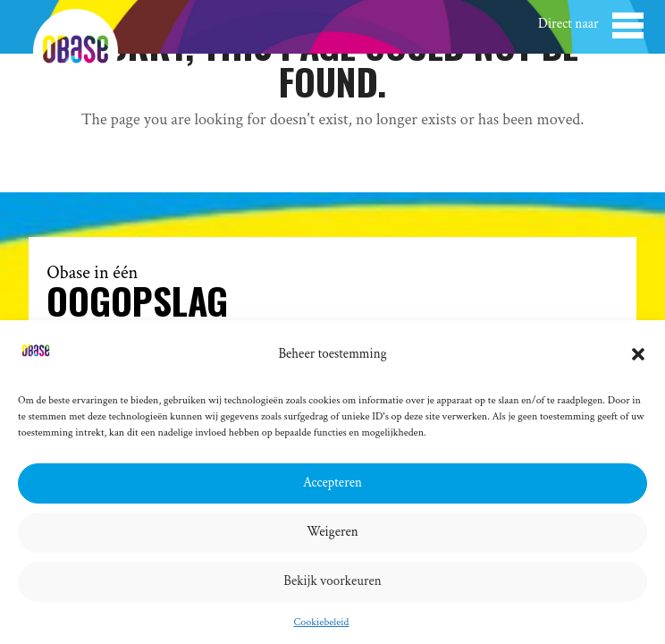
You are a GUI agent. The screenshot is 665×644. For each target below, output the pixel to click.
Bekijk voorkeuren (332, 581)
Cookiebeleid (322, 622)
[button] (638, 354)
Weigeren (332, 532)
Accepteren (332, 483)
